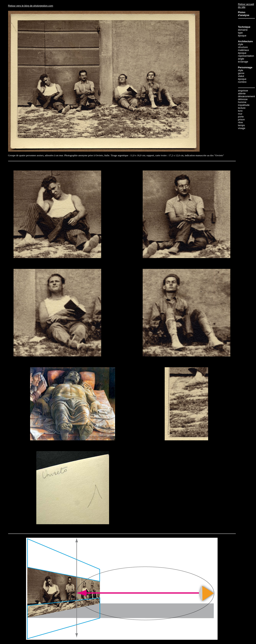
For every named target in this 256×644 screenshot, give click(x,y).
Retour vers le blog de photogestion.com (31, 6)
